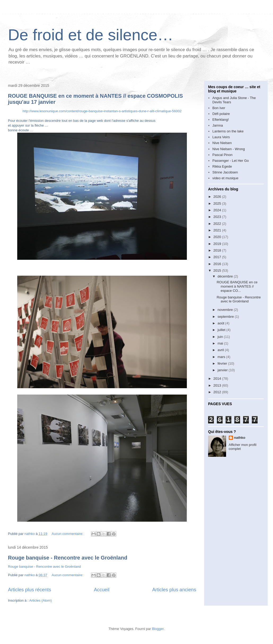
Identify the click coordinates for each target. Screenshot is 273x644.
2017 (218, 257)
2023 (218, 217)
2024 (218, 210)
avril (221, 350)
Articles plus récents (30, 590)
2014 (218, 379)
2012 (218, 392)
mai (221, 343)
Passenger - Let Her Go (230, 161)
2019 (218, 244)
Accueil (102, 590)
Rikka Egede (222, 166)
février (223, 363)
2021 (218, 230)
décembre (226, 276)
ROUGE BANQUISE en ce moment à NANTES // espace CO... (237, 286)
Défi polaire (221, 114)
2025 (218, 204)
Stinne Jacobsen (225, 172)
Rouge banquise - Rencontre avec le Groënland (68, 558)
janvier (223, 370)
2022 (218, 224)
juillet (222, 330)
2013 (218, 385)
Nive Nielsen (222, 143)
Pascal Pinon (222, 155)
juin (221, 337)
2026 (218, 197)
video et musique (225, 178)
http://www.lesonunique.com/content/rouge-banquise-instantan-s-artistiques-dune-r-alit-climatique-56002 (102, 111)
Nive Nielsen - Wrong (229, 149)
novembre (226, 310)
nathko (240, 438)
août (221, 323)
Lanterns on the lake (228, 131)
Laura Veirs (221, 137)
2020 (218, 237)
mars (222, 357)
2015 (218, 270)
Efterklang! (221, 120)
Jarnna (218, 125)
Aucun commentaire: (68, 534)
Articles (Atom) (40, 600)
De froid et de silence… (91, 35)
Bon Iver (219, 108)
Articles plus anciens (174, 590)
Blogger (158, 629)
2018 (218, 250)
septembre (226, 317)
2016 (218, 264)
